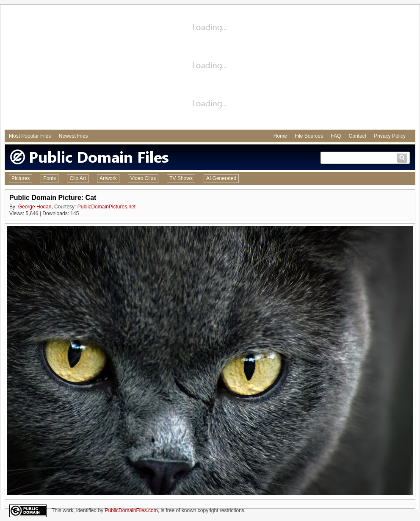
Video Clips (143, 178)
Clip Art (78, 178)
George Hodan (35, 207)
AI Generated (221, 178)
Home (280, 136)
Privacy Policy (390, 136)
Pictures (21, 178)
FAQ (336, 136)
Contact (358, 136)
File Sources (309, 136)
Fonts (50, 178)
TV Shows (181, 178)
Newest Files (73, 136)
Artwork (108, 178)
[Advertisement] (210, 68)
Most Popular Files (30, 136)
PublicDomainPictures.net (106, 207)
